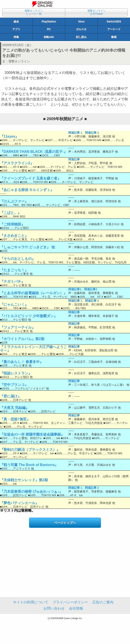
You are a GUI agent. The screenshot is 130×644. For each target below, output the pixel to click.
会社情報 (76, 608)
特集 (16, 37)
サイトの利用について (31, 602)
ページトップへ (65, 523)
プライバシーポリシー (70, 602)
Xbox (81, 22)
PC (49, 29)
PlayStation (49, 22)
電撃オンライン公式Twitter (97, 12)
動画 (114, 37)
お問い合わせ (54, 608)
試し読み (81, 37)
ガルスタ (81, 29)
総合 (16, 22)
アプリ (16, 29)
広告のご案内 (103, 602)
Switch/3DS (114, 22)
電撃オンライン (19, 61)
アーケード (114, 29)
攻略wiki (49, 37)
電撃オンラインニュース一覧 (34, 12)
